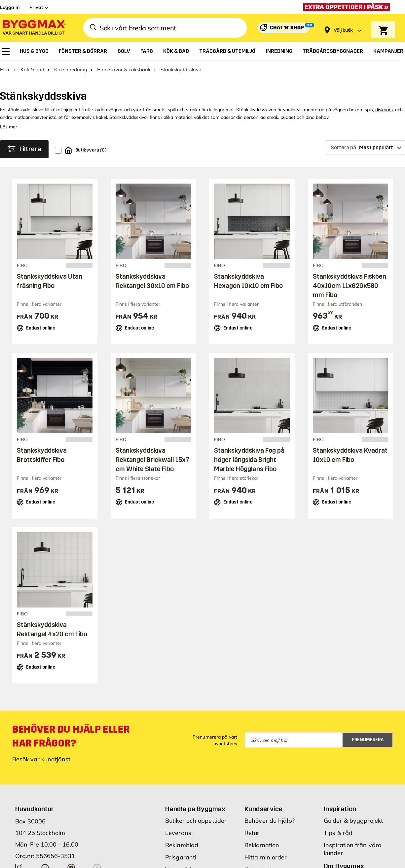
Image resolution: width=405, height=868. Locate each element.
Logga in (10, 7)
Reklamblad (182, 845)
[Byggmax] (34, 28)
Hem (5, 69)
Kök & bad (32, 69)
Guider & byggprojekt (353, 821)
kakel (102, 117)
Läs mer (9, 127)
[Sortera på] (365, 148)
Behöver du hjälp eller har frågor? (71, 736)
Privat (36, 7)
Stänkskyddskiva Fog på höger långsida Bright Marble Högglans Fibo (249, 460)
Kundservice (263, 809)
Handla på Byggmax (195, 809)
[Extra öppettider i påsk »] (348, 7)
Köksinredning (71, 69)
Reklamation (262, 845)
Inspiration (340, 809)
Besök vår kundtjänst (41, 759)
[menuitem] (6, 52)
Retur (252, 833)
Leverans (178, 833)
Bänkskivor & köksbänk (124, 69)
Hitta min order (266, 857)
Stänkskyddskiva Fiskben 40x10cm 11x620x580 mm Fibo (350, 286)
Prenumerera (368, 740)
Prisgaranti (181, 857)
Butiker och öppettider (196, 821)
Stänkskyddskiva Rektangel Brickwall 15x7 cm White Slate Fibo (152, 460)
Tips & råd (338, 833)
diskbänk (385, 110)
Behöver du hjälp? (270, 821)
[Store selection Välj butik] (343, 30)
